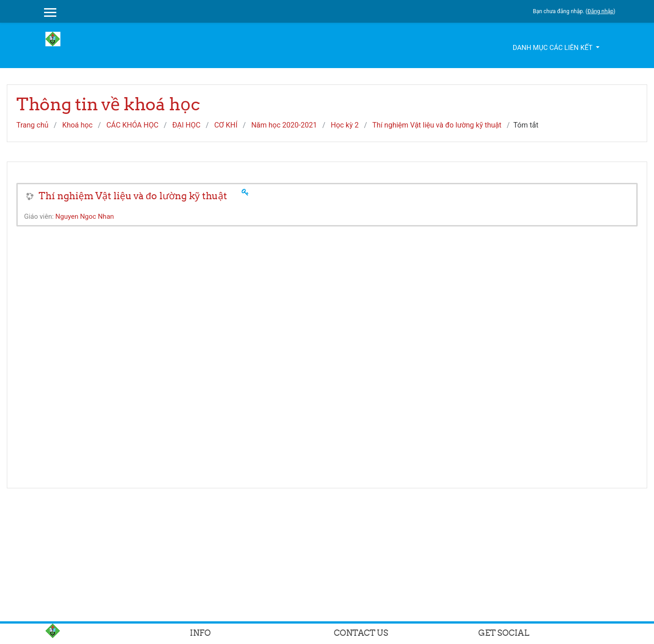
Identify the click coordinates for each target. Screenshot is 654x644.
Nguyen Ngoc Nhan (85, 216)
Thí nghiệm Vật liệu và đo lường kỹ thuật (437, 125)
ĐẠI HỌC (186, 125)
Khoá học (77, 125)
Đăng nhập (600, 11)
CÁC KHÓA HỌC (132, 125)
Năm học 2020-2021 (284, 125)
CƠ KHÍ (226, 125)
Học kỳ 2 (345, 125)
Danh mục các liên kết (553, 48)
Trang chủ (32, 125)
